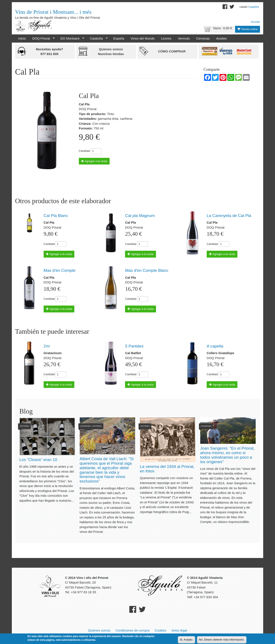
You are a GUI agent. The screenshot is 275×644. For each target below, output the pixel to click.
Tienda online (247, 29)
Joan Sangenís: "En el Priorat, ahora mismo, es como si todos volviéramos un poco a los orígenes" (228, 455)
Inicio (22, 38)
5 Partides (134, 346)
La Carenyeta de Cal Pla (229, 216)
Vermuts (184, 38)
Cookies (160, 630)
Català (243, 7)
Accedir (255, 22)
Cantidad (84, 151)
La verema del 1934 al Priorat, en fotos (167, 469)
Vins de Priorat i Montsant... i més (53, 12)
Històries (24, 426)
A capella (215, 346)
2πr (47, 346)
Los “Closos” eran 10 (38, 460)
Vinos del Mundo (143, 38)
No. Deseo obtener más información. (222, 640)
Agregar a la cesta (94, 161)
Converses (86, 426)
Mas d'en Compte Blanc (147, 270)
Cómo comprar (172, 51)
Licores (166, 38)
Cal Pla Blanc (56, 216)
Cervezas (203, 38)
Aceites (221, 38)
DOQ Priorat (42, 38)
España (119, 38)
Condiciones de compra (133, 630)
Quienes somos (99, 630)
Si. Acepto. (186, 640)
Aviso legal (179, 630)
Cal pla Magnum (140, 216)
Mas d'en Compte (60, 270)
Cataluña (97, 38)
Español (254, 7)
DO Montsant (71, 38)
